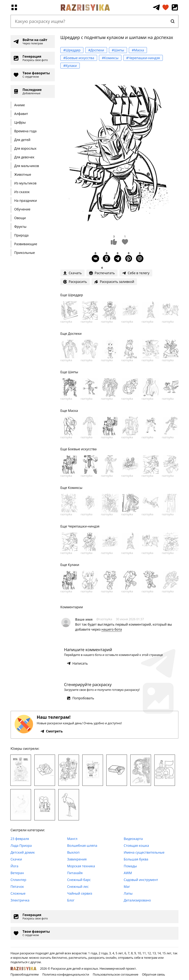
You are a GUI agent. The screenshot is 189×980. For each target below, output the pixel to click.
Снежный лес (78, 887)
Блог (71, 900)
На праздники (26, 200)
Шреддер (75, 295)
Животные (23, 174)
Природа (21, 235)
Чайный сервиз (80, 893)
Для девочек (24, 157)
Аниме (20, 105)
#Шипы (118, 50)
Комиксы (75, 488)
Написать (77, 663)
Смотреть (52, 731)
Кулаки (74, 565)
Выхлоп (73, 852)
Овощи (20, 218)
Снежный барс (79, 880)
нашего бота (112, 629)
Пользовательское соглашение (116, 974)
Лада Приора (21, 845)
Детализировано (137, 900)
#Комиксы (110, 58)
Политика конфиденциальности (66, 974)
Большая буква (136, 859)
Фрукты (20, 227)
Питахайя (75, 873)
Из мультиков (25, 183)
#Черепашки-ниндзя (143, 58)
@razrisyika (104, 619)
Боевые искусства (82, 449)
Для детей (22, 140)
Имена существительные (144, 852)
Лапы (128, 893)
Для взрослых (25, 148)
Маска (73, 411)
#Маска (138, 50)
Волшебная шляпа (82, 845)
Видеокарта (133, 839)
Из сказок (22, 192)
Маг (127, 887)
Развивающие (26, 244)
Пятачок (17, 887)
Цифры (20, 122)
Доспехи (75, 334)
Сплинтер (18, 880)
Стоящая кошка (136, 845)
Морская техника (81, 866)
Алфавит (21, 114)
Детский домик (23, 852)
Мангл (72, 839)
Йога (14, 866)
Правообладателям (25, 974)
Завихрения (77, 859)
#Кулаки (70, 66)
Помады (130, 866)
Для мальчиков (27, 166)
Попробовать (80, 698)
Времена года (25, 131)
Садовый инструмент (141, 880)
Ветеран (17, 873)
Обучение (22, 209)
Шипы (73, 372)
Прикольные (25, 253)
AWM (128, 873)
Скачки (16, 859)
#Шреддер (72, 50)
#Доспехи (96, 50)
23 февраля (20, 839)
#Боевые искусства (79, 58)
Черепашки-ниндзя (84, 526)
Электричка (20, 900)
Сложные (18, 893)
